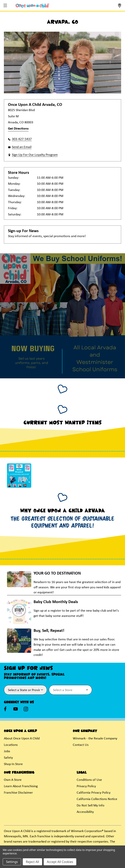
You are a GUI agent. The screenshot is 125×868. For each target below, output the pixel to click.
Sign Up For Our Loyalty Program (35, 155)
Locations (11, 745)
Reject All (32, 862)
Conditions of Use (89, 780)
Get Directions (18, 129)
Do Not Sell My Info (91, 806)
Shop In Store (13, 764)
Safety (8, 758)
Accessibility (85, 812)
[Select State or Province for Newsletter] (25, 690)
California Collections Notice (97, 799)
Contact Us (81, 745)
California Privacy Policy (94, 793)
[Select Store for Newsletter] (70, 690)
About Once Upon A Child (22, 739)
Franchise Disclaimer (18, 793)
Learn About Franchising (21, 786)
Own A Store (13, 780)
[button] (6, 6)
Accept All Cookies (60, 862)
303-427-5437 (22, 139)
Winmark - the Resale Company (95, 739)
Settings (12, 862)
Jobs (7, 751)
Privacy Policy (86, 786)
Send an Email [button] (22, 147)
